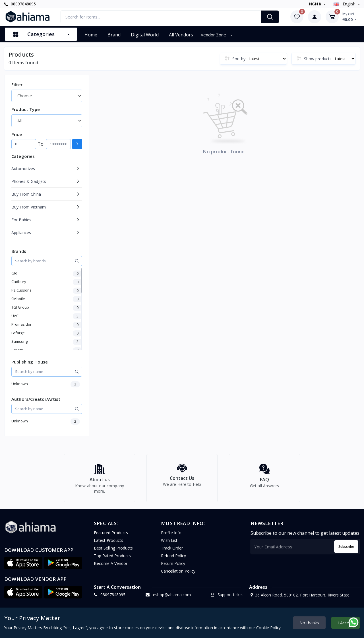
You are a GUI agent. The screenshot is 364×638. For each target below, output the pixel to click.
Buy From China (26, 194)
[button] (23, 566)
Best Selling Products (113, 551)
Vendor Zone (214, 35)
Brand (114, 35)
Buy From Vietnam (29, 207)
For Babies (21, 220)
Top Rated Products (112, 559)
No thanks (309, 623)
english (345, 4)
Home (91, 35)
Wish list (169, 544)
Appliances (21, 233)
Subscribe (346, 550)
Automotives (23, 169)
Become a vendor (111, 567)
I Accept (346, 623)
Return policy (173, 567)
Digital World (145, 35)
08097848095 (20, 4)
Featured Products (111, 536)
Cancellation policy (178, 574)
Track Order (172, 551)
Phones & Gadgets (29, 181)
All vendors (181, 35)
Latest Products (108, 544)
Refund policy (173, 559)
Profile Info (171, 536)
